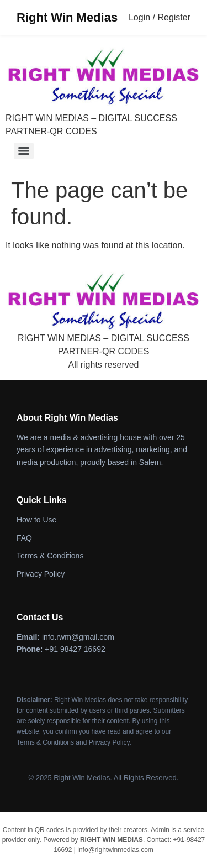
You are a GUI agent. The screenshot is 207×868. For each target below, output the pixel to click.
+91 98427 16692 (75, 649)
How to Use (36, 520)
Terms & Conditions (50, 556)
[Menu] (24, 151)
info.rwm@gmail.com (78, 637)
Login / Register (160, 17)
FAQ (24, 538)
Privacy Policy (41, 574)
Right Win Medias (67, 17)
